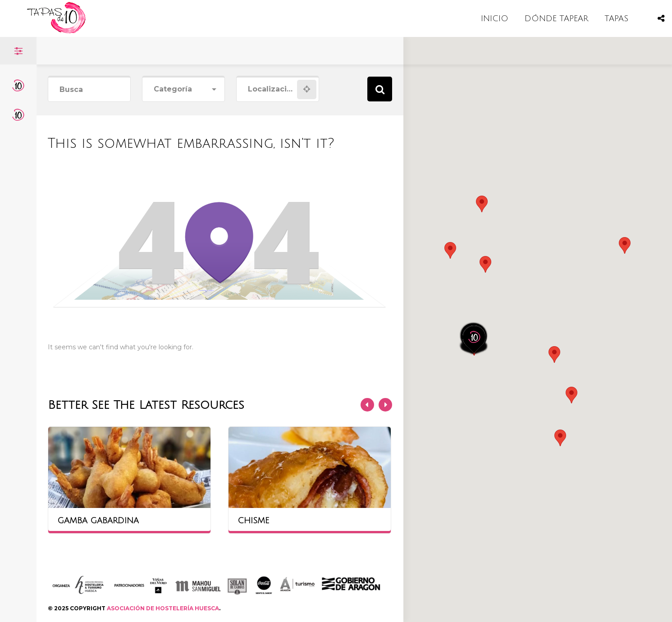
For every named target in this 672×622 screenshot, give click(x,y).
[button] (485, 264)
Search (380, 89)
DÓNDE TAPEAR (556, 18)
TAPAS (616, 18)
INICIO (495, 18)
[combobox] (183, 89)
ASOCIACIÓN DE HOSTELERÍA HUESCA (163, 608)
